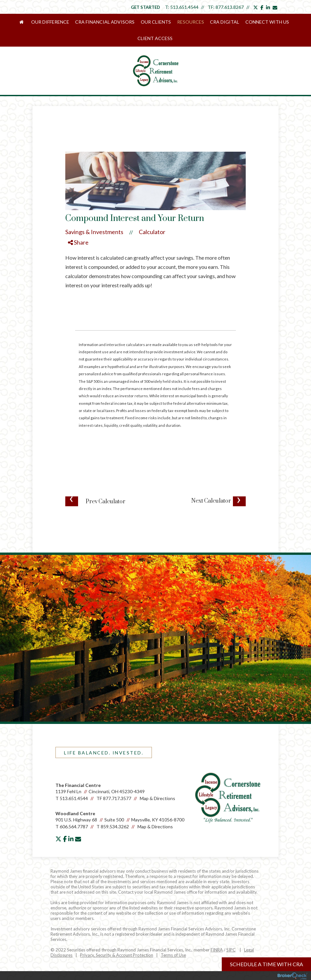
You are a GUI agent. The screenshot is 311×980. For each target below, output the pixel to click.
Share (78, 225)
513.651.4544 (184, 7)
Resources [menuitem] (169, 22)
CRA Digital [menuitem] (203, 22)
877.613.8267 (230, 7)
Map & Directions (157, 781)
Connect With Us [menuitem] (244, 22)
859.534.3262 (115, 809)
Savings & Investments (94, 215)
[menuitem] (6, 22)
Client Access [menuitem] (289, 22)
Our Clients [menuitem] (135, 22)
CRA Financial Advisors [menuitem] (85, 22)
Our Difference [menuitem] (31, 22)
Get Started (145, 7)
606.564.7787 (74, 809)
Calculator (152, 215)
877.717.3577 (117, 781)
